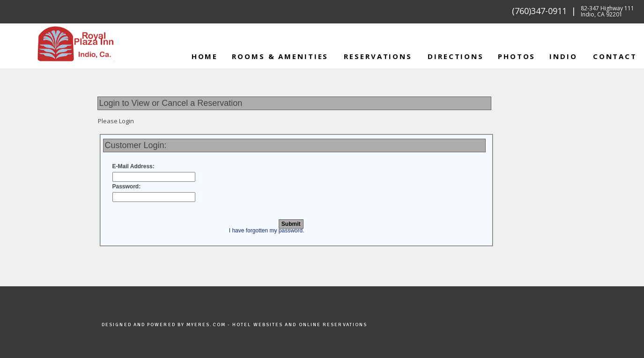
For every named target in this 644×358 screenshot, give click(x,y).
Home (205, 56)
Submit (291, 224)
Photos (517, 56)
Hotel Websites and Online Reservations (300, 324)
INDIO (563, 56)
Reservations (378, 56)
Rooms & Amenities (280, 56)
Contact (615, 56)
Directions (456, 56)
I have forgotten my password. (267, 231)
